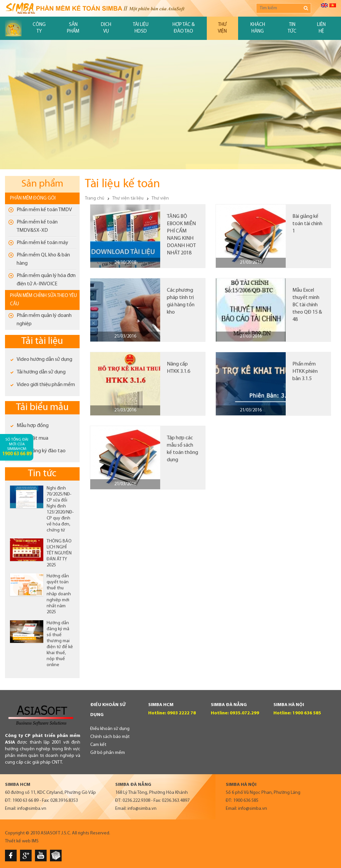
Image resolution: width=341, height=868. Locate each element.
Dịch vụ (106, 28)
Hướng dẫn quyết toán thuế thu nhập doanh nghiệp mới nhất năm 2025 (59, 594)
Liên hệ (321, 28)
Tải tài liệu (42, 341)
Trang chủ (95, 198)
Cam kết (98, 745)
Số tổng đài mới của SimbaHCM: (17, 447)
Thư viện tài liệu (128, 198)
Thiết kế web (18, 841)
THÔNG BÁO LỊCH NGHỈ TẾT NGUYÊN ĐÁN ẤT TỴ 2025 (59, 553)
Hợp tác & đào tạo (184, 28)
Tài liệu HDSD (141, 28)
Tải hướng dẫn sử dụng (41, 372)
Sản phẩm (73, 28)
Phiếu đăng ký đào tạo (41, 451)
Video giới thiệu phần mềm (46, 385)
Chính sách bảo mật (110, 737)
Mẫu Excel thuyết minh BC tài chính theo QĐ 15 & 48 (307, 305)
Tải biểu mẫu (42, 408)
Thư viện (222, 28)
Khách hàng (258, 28)
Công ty (39, 28)
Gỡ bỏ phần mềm (108, 753)
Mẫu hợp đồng (33, 426)
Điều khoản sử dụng (110, 729)
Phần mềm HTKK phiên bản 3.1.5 (305, 371)
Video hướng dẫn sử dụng (44, 360)
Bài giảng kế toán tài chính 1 (307, 224)
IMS (35, 841)
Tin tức (292, 28)
